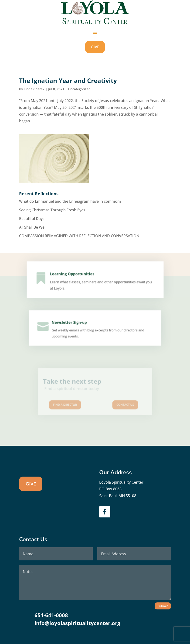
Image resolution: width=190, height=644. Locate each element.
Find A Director (72, 402)
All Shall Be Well (33, 227)
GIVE (95, 47)
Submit (163, 606)
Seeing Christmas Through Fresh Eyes (52, 210)
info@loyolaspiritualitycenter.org (77, 623)
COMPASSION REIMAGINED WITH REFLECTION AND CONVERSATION (79, 236)
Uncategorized (79, 89)
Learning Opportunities (74, 276)
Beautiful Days (32, 219)
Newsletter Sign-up (71, 324)
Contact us (118, 402)
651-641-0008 (51, 615)
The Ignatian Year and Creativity (68, 81)
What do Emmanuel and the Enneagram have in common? (70, 201)
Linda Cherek (34, 89)
